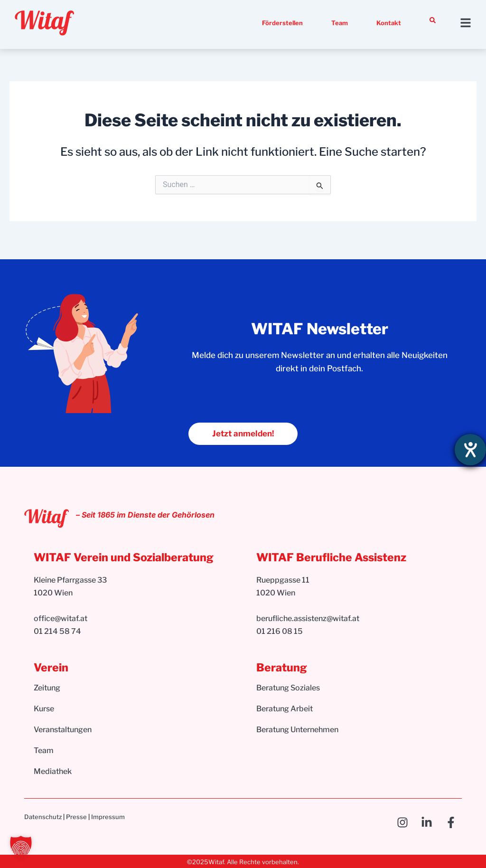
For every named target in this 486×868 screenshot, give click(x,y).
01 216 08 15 (280, 631)
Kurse (44, 709)
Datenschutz (43, 817)
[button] (21, 847)
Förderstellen (282, 23)
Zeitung (47, 688)
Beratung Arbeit (285, 709)
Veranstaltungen (63, 730)
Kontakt (389, 23)
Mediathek (53, 772)
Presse (76, 817)
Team (340, 23)
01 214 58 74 (57, 631)
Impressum (108, 817)
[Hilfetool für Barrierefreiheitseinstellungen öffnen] (470, 450)
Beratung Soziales (288, 688)
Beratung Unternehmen (297, 730)
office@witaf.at (61, 619)
